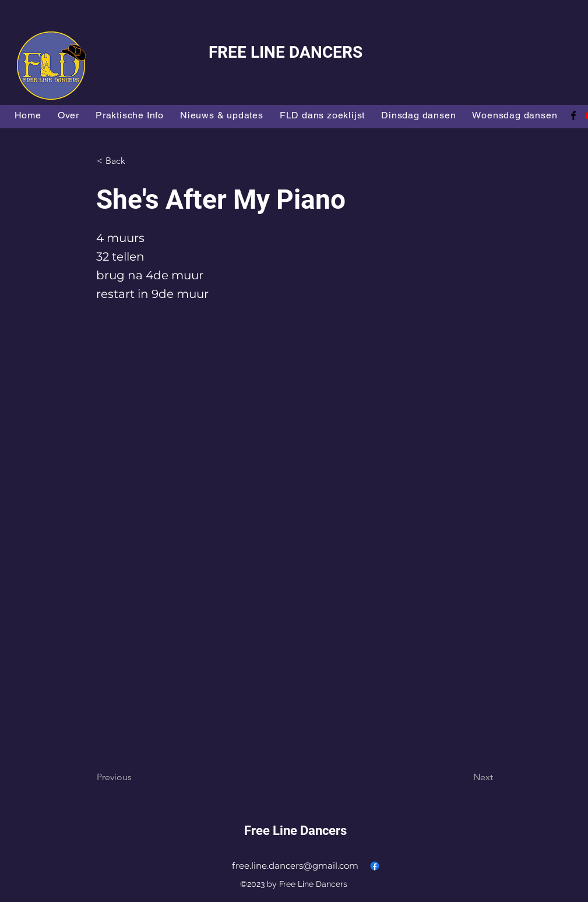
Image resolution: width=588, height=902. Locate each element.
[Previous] (135, 777)
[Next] (464, 777)
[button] (135, 161)
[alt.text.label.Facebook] (573, 115)
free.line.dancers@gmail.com (295, 866)
